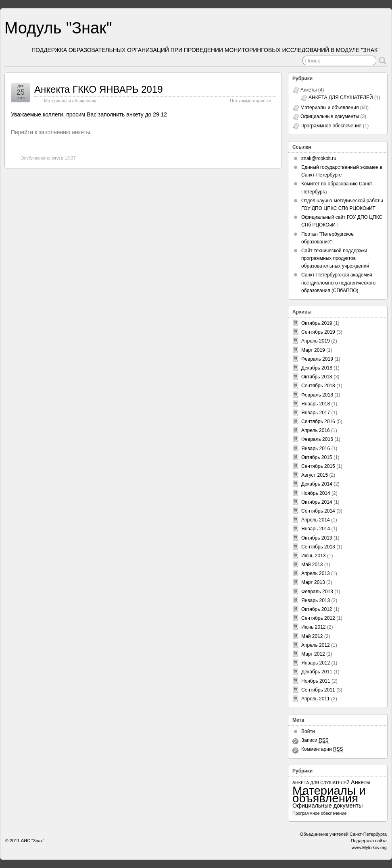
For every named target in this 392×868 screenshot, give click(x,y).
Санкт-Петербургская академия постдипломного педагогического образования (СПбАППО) (338, 282)
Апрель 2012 (316, 645)
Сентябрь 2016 (318, 422)
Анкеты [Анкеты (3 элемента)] (361, 782)
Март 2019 (313, 350)
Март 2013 (313, 582)
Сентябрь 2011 (318, 690)
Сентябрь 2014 (318, 511)
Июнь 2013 (314, 556)
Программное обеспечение (331, 126)
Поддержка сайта (369, 841)
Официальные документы (330, 116)
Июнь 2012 (314, 627)
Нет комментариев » (251, 101)
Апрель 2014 (316, 520)
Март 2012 (313, 654)
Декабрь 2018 (317, 368)
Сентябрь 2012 (318, 618)
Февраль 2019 (317, 359)
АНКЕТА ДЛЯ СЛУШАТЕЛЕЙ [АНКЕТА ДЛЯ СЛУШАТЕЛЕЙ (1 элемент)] (321, 783)
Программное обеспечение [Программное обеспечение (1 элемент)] (319, 813)
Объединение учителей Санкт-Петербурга (343, 834)
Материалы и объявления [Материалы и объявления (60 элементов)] (329, 794)
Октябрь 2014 (317, 502)
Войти (308, 731)
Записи (315, 740)
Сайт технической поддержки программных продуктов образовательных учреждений (335, 258)
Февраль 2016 (317, 439)
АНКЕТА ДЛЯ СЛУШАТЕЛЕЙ (341, 98)
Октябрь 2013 (317, 538)
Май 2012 (312, 636)
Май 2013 (312, 565)
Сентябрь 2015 (318, 466)
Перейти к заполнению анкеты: (51, 132)
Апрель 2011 (316, 699)
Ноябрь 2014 (316, 493)
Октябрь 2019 (317, 323)
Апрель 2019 (316, 341)
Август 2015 (315, 475)
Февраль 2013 (317, 592)
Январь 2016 (316, 449)
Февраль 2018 (317, 395)
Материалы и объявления (70, 101)
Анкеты (309, 90)
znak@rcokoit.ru (319, 158)
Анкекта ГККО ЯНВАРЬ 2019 (99, 89)
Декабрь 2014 (317, 484)
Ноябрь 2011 (316, 681)
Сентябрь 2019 (318, 332)
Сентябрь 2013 (318, 547)
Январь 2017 (316, 413)
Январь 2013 (316, 600)
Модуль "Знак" (58, 28)
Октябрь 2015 (317, 457)
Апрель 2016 (316, 430)
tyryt (56, 158)
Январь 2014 (316, 529)
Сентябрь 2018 (318, 386)
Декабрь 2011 (317, 672)
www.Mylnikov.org (369, 847)
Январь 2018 (316, 404)
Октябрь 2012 (317, 609)
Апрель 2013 (316, 573)
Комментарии (322, 749)
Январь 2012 (316, 663)
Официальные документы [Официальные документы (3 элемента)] (327, 806)
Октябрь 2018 (317, 377)
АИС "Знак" (33, 841)
